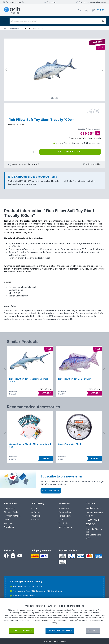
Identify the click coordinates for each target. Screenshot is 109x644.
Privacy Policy (60, 641)
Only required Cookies (60, 631)
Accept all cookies (22, 631)
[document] (54, 616)
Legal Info (47, 641)
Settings (93, 631)
